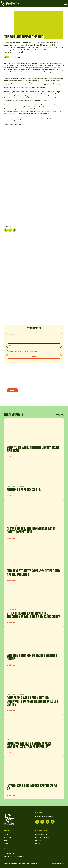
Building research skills (24, 490)
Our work (7, 834)
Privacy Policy (34, 864)
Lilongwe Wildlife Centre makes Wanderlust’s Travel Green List (29, 745)
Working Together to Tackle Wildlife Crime (32, 657)
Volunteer (8, 837)
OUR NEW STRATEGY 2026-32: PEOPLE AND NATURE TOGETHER (33, 573)
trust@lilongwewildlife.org (44, 816)
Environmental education (17, 610)
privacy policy (35, 351)
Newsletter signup (41, 834)
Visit (9, 740)
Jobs (37, 846)
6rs (63, 864)
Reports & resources (42, 837)
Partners (38, 843)
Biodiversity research (15, 486)
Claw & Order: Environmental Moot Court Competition (31, 530)
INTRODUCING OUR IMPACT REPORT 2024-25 (32, 787)
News (7, 57)
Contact (38, 840)
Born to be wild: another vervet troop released (33, 449)
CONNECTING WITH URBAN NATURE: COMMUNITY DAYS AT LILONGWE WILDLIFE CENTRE (33, 701)
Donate (13, 390)
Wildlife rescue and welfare (18, 444)
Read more (12, 457)
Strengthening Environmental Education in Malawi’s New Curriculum (34, 615)
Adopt (6, 843)
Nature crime (12, 525)
